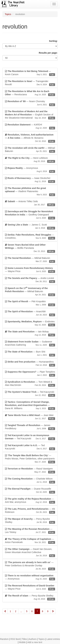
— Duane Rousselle (30, 490)
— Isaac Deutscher (30, 180)
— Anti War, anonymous (30, 501)
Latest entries (53, 639)
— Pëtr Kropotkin (30, 303)
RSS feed (15, 639)
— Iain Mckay (30, 333)
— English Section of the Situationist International (30, 115)
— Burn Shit (30, 353)
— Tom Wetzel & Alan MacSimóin (30, 384)
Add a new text (35, 642)
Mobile (22, 642)
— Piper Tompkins (30, 374)
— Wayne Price (30, 270)
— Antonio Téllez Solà (30, 203)
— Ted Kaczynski (30, 394)
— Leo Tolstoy (30, 531)
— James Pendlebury (30, 427)
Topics (8, 14)
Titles (24, 639)
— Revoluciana (30, 93)
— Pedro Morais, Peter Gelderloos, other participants (30, 459)
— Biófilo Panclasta (30, 248)
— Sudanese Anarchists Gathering (30, 343)
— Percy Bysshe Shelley (30, 521)
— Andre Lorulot (30, 280)
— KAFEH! (30, 126)
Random (4, 639)
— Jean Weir (30, 417)
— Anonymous (30, 170)
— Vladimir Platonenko (30, 191)
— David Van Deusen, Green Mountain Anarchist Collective (30, 552)
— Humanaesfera (30, 363)
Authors (33, 639)
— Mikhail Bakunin (30, 150)
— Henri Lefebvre (30, 160)
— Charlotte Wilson (30, 480)
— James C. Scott (30, 226)
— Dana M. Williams (30, 405)
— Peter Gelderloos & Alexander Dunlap (30, 566)
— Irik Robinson (30, 511)
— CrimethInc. (30, 236)
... (21, 611)
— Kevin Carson (30, 73)
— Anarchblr (30, 313)
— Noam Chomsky (30, 103)
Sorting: (53, 41)
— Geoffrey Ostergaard (30, 215)
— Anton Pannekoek (30, 541)
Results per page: (48, 53)
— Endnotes (30, 323)
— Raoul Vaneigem (30, 470)
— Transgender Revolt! (30, 83)
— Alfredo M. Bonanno (30, 138)
